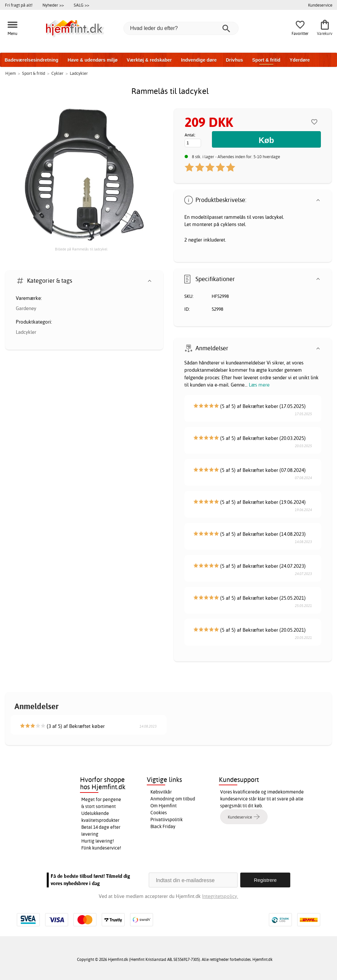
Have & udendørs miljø (92, 60)
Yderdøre (300, 60)
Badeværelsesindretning (31, 60)
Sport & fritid (266, 60)
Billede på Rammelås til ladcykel (81, 249)
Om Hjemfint (164, 806)
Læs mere (259, 385)
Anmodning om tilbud (173, 799)
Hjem (11, 73)
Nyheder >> (53, 5)
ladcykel (274, 217)
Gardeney (26, 308)
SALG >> (81, 5)
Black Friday (163, 826)
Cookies (159, 813)
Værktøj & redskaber (149, 60)
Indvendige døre (199, 60)
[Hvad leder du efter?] (181, 28)
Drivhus (234, 60)
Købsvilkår (161, 792)
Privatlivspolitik (167, 820)
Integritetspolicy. (220, 896)
